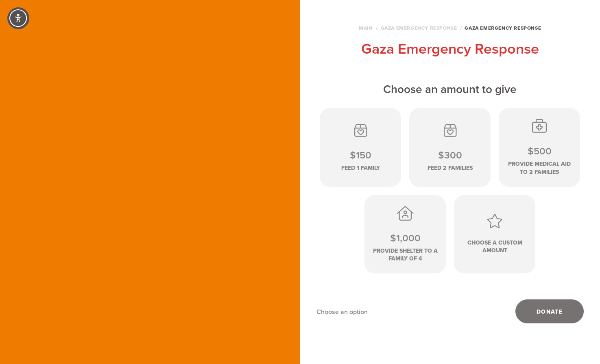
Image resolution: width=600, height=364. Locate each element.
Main (366, 28)
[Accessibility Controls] (18, 18)
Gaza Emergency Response (419, 28)
